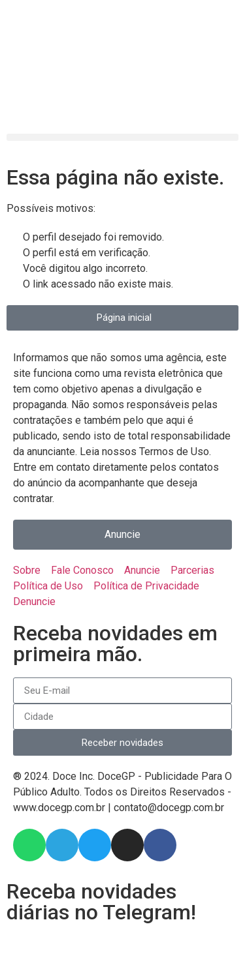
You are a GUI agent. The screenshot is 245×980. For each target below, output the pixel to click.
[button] (122, 137)
